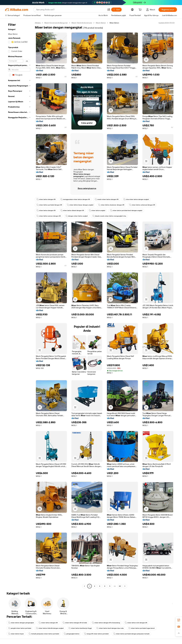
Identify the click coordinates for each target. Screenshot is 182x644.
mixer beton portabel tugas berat (142, 628)
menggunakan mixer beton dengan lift (75, 199)
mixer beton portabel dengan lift (49, 205)
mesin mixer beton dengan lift (107, 199)
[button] (109, 10)
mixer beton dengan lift (46, 199)
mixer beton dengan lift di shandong (106, 623)
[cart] (141, 10)
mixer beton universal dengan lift (142, 205)
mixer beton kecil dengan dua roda (110, 628)
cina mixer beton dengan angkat (136, 199)
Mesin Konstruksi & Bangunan (56, 23)
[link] (179, 620)
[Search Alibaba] (71, 10)
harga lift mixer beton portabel (96, 634)
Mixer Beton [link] (114, 23)
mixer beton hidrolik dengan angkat (50, 628)
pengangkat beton (72, 634)
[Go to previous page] (84, 586)
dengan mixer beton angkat (77, 216)
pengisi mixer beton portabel (20, 628)
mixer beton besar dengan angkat (80, 205)
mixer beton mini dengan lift (136, 623)
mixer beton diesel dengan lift (72, 210)
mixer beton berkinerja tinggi (80, 628)
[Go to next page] (125, 586)
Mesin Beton (101, 23)
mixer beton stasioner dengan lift (111, 205)
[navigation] (19, 305)
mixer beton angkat (97, 210)
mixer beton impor (16, 634)
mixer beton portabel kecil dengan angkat (126, 210)
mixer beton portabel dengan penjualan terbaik (131, 634)
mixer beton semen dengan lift (49, 216)
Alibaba (38, 23)
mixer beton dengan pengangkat (21, 623)
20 (120, 586)
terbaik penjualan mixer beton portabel (44, 634)
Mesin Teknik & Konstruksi (82, 23)
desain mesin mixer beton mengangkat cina (109, 216)
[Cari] (116, 10)
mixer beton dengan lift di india (75, 623)
